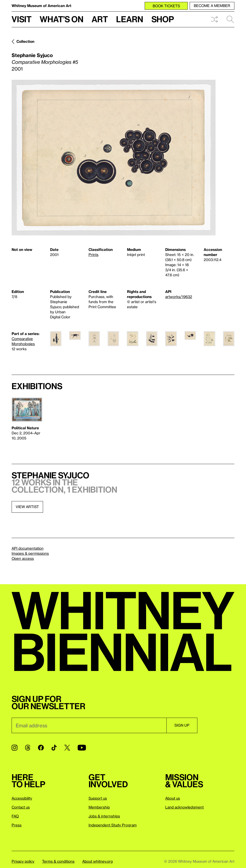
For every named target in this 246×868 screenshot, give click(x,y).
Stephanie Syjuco (32, 55)
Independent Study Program (113, 825)
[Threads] (28, 748)
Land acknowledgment (184, 807)
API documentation (28, 548)
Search (230, 19)
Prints (93, 255)
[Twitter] (67, 748)
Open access (23, 558)
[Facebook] (41, 748)
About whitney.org (97, 861)
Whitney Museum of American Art (41, 6)
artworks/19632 (179, 297)
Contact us (21, 807)
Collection (25, 41)
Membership (99, 807)
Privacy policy (23, 861)
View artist (27, 507)
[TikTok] (54, 748)
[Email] (89, 725)
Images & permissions (30, 553)
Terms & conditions (58, 861)
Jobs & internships (104, 816)
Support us (98, 798)
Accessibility (22, 798)
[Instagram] (15, 748)
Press (17, 825)
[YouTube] (82, 748)
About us (173, 798)
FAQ (15, 816)
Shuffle (214, 19)
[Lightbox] (114, 158)
